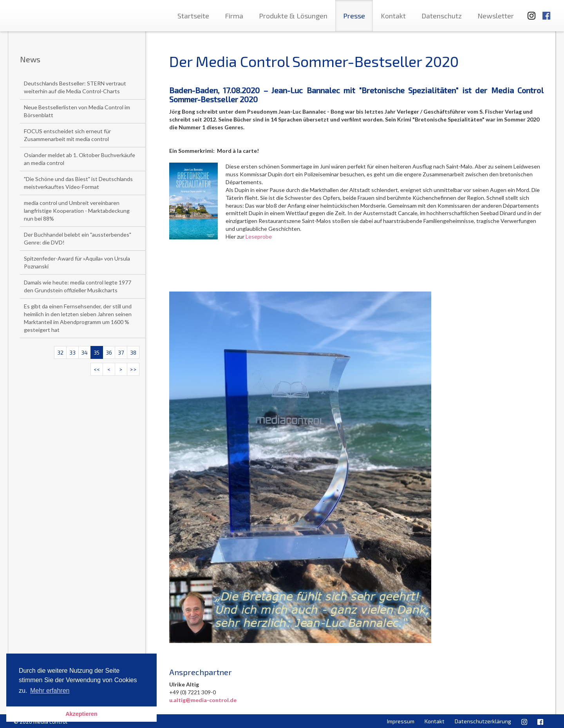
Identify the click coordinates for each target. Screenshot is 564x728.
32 (60, 352)
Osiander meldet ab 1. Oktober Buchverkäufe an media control (80, 159)
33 (72, 352)
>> (133, 369)
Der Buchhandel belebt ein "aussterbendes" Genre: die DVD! (78, 238)
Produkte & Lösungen (293, 16)
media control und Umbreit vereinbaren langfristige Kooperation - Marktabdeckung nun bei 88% (77, 211)
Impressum (401, 721)
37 (121, 352)
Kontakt (393, 16)
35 (97, 352)
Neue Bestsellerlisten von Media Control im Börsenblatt (77, 111)
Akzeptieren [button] (81, 714)
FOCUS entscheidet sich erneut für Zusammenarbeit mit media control (67, 135)
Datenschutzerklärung (483, 721)
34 (84, 352)
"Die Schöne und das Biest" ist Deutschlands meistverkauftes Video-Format (78, 183)
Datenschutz (442, 16)
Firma (234, 16)
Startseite (193, 16)
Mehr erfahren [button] (50, 691)
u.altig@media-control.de (203, 700)
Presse (354, 16)
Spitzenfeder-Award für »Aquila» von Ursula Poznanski (77, 262)
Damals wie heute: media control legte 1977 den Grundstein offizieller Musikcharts (78, 286)
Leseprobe (259, 236)
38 (133, 352)
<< (97, 369)
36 (109, 352)
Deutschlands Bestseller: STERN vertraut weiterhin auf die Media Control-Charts (75, 87)
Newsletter (496, 16)
